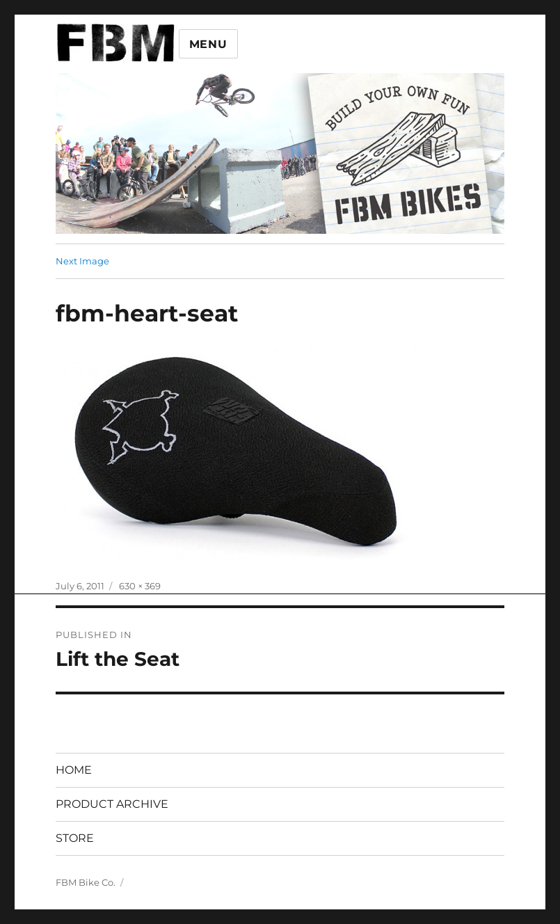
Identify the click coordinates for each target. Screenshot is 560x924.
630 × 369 (140, 586)
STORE (75, 838)
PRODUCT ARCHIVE (112, 804)
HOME (74, 770)
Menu (208, 44)
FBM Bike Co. (86, 882)
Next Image (82, 261)
